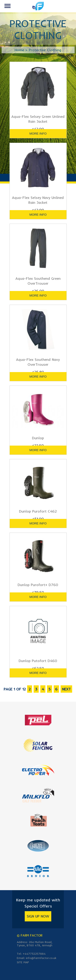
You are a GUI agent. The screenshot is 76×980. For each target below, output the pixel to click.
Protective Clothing (45, 50)
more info (38, 133)
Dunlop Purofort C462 (38, 511)
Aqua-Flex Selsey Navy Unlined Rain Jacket (38, 200)
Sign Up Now (38, 916)
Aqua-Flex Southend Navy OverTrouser (38, 362)
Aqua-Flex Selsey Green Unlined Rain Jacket (38, 119)
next (66, 689)
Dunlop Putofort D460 (38, 661)
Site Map (23, 962)
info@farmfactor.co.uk (41, 958)
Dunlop (38, 438)
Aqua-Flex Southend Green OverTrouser (38, 281)
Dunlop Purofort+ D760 (38, 585)
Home (19, 50)
